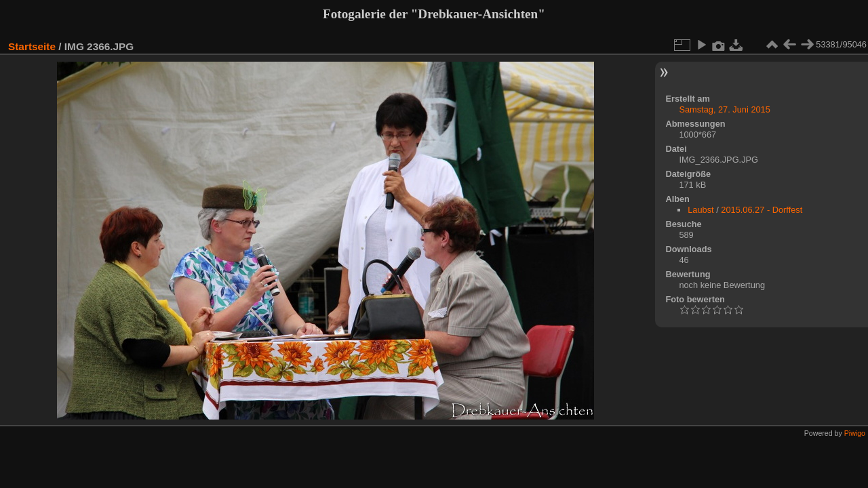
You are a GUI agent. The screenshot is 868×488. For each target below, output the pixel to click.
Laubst (701, 210)
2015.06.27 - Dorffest (762, 210)
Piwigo (855, 433)
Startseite (32, 46)
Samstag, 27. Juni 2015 (724, 109)
